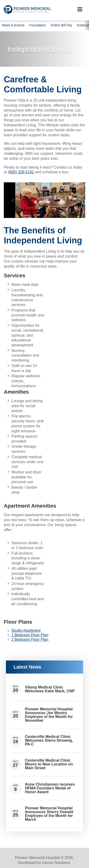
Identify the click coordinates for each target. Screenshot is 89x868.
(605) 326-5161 (21, 172)
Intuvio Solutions (56, 863)
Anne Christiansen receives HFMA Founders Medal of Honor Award (50, 788)
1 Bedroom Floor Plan (30, 635)
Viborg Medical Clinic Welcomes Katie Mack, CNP (50, 689)
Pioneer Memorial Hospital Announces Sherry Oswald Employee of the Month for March (49, 814)
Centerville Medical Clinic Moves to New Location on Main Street (49, 764)
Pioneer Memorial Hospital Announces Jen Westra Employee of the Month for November (49, 715)
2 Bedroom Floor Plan (30, 639)
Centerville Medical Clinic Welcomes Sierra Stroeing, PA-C (49, 740)
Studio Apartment (26, 630)
